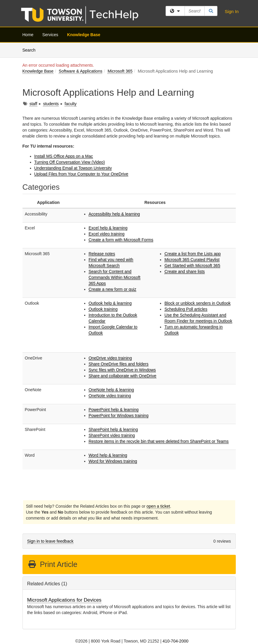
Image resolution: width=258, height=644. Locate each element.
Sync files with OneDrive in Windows (122, 370)
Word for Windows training (113, 461)
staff (33, 104)
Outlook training (103, 309)
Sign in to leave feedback (50, 541)
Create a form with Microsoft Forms (121, 240)
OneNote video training (110, 396)
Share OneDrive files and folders (118, 364)
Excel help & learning (108, 228)
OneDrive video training (110, 358)
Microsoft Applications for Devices (64, 600)
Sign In (232, 11)
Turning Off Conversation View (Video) (70, 162)
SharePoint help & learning (113, 429)
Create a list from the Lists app (193, 254)
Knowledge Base (84, 35)
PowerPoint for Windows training (118, 416)
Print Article (53, 564)
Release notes (102, 254)
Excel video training (106, 234)
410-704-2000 (176, 641)
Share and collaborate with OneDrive (122, 376)
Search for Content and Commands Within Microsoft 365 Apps (114, 277)
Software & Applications (80, 71)
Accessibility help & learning (114, 214)
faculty (70, 104)
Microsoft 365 (120, 71)
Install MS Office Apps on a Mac (64, 156)
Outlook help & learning (110, 303)
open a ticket (158, 506)
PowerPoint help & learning (114, 410)
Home (28, 35)
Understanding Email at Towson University (73, 168)
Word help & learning (108, 455)
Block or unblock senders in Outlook (197, 303)
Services (50, 35)
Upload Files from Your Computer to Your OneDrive (81, 174)
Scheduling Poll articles (186, 309)
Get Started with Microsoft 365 (192, 266)
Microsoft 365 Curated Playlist (192, 260)
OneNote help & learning (111, 390)
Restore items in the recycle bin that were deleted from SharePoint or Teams (159, 441)
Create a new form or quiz (112, 289)
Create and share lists (185, 271)
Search (31, 50)
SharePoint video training (112, 435)
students (51, 104)
